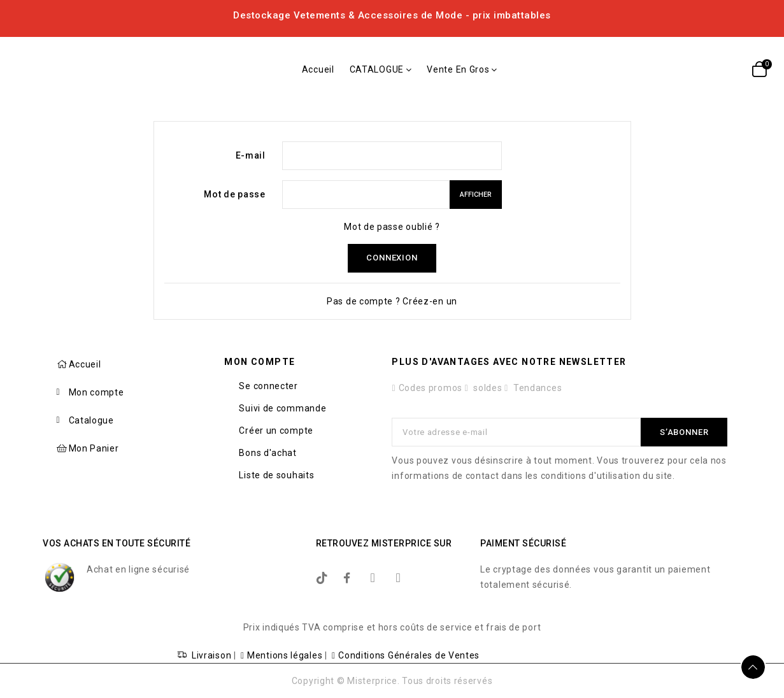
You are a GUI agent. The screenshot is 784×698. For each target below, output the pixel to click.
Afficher (476, 195)
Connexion (392, 258)
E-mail (251, 155)
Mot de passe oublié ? (392, 227)
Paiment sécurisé (523, 543)
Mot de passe (234, 194)
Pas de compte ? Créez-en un (392, 301)
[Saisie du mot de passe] (366, 195)
